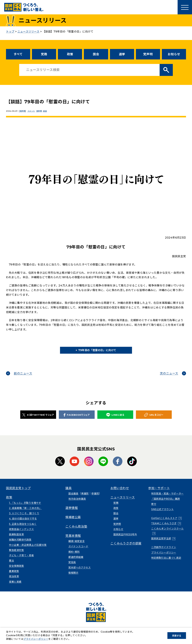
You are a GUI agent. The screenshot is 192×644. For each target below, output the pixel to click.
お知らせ (174, 54)
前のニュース (23, 377)
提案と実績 (15, 586)
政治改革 (14, 580)
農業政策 (14, 575)
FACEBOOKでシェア (77, 419)
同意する (177, 636)
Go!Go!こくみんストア (164, 522)
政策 (70, 54)
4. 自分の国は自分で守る (23, 523)
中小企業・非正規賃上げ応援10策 (28, 549)
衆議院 (85, 498)
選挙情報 (72, 512)
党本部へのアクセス (79, 571)
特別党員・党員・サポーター (167, 498)
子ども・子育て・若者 (21, 559)
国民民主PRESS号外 (125, 538)
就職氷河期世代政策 (20, 544)
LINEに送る (115, 419)
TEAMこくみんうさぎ (164, 527)
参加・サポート (159, 492)
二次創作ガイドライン (164, 551)
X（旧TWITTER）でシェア (38, 419)
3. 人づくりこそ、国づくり (24, 517)
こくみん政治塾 (76, 530)
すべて (18, 54)
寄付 (154, 508)
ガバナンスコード (78, 550)
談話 (48, 111)
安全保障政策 (16, 570)
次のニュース (169, 377)
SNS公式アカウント (163, 513)
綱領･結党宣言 (76, 545)
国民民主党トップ (18, 492)
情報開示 (73, 577)
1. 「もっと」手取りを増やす (25, 507)
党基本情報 (73, 540)
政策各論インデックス (21, 533)
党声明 (148, 54)
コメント (32, 111)
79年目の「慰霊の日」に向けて (101, 352)
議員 (68, 492)
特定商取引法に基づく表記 (166, 562)
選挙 (122, 54)
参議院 (95, 498)
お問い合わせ (120, 492)
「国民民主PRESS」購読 (166, 503)
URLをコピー (154, 419)
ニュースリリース (123, 501)
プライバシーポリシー (164, 556)
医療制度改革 (16, 538)
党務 (44, 54)
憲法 (11, 565)
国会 (96, 54)
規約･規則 (74, 556)
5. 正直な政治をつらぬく (23, 528)
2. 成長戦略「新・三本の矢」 (25, 512)
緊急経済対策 (16, 554)
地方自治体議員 (77, 503)
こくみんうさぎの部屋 (126, 547)
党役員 (72, 566)
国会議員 (73, 498)
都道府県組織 (76, 561)
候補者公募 (73, 521)
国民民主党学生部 (161, 543)
